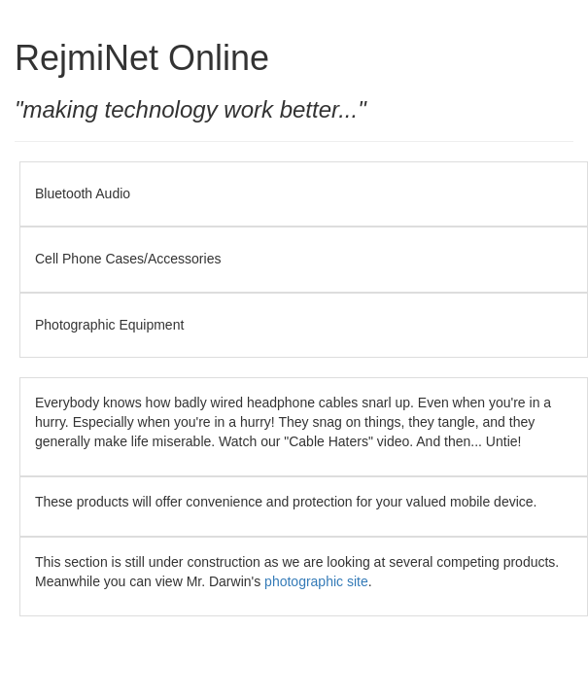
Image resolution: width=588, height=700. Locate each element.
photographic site (316, 581)
